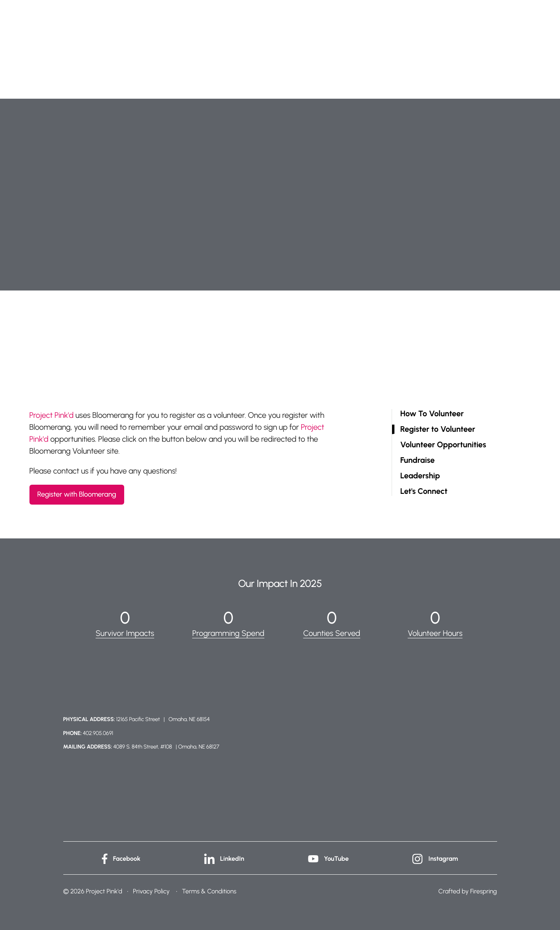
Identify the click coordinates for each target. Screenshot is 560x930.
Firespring (483, 891)
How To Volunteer (432, 414)
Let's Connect (424, 491)
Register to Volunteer (438, 429)
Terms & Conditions (209, 891)
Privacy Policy (151, 891)
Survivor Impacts (125, 633)
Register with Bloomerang (77, 494)
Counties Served (332, 633)
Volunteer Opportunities (443, 445)
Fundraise (418, 460)
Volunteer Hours (435, 633)
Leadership (420, 476)
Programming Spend (228, 633)
